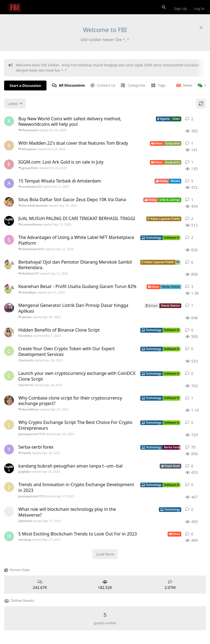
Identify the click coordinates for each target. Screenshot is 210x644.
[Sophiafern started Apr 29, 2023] (9, 240)
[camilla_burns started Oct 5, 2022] (9, 400)
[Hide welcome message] (201, 27)
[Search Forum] (163, 7)
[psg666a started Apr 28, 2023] (9, 221)
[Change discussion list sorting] (15, 104)
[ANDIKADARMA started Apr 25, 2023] (9, 202)
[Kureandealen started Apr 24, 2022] (9, 121)
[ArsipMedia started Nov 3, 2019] (9, 264)
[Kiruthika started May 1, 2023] (9, 332)
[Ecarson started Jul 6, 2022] (9, 164)
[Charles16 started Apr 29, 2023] (9, 351)
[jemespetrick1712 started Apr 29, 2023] (9, 425)
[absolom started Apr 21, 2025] (9, 308)
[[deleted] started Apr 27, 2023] (9, 512)
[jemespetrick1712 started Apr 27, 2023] (9, 487)
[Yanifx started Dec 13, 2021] (9, 449)
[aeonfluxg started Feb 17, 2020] (9, 183)
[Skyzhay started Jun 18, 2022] (9, 146)
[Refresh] (201, 104)
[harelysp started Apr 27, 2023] (9, 536)
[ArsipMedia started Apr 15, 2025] (9, 289)
